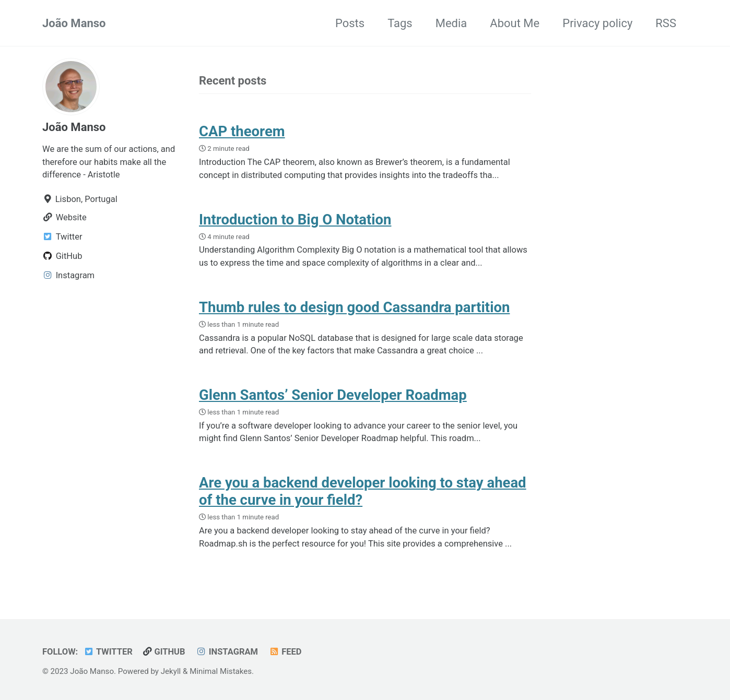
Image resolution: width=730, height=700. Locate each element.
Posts (350, 23)
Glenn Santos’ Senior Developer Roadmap (333, 395)
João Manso (74, 23)
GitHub (164, 652)
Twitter (108, 652)
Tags (400, 23)
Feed (285, 652)
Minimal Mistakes (221, 671)
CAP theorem (242, 131)
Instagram (227, 652)
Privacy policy (597, 23)
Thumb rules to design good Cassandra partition (354, 307)
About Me (515, 23)
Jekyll (171, 671)
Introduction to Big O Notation (295, 220)
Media (451, 23)
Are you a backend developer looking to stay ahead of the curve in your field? (363, 491)
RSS (666, 23)
